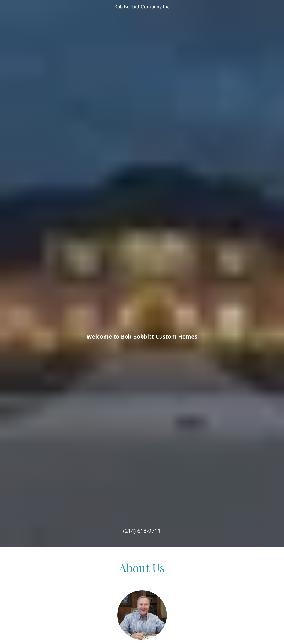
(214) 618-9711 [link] (142, 531)
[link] (142, 7)
